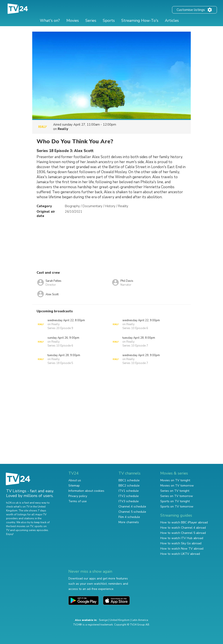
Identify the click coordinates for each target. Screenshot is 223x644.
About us (75, 480)
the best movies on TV (20, 526)
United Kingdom (120, 620)
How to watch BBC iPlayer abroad (184, 522)
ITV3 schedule (129, 501)
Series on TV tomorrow (177, 496)
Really (63, 129)
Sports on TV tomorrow (177, 506)
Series (91, 20)
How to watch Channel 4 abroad (183, 528)
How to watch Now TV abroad (182, 549)
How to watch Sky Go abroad (181, 543)
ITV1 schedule (129, 491)
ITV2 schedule (129, 496)
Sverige (103, 620)
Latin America (140, 620)
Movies (73, 20)
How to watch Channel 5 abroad (183, 533)
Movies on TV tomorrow (177, 486)
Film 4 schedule (129, 517)
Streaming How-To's (140, 20)
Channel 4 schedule (132, 506)
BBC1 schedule (129, 480)
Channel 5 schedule (132, 512)
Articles (172, 20)
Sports (109, 20)
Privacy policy (78, 496)
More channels (129, 522)
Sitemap (74, 486)
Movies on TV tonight (175, 480)
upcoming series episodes (32, 530)
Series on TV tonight (175, 491)
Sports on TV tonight (175, 501)
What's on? (50, 20)
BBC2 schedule (129, 486)
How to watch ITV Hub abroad (182, 538)
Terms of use (78, 501)
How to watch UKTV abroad (180, 554)
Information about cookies (86, 491)
